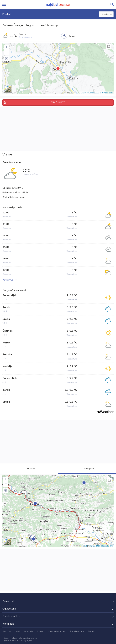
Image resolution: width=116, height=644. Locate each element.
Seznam (29, 469)
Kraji (18, 631)
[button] (6, 58)
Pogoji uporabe (77, 631)
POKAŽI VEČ (8, 280)
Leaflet (83, 93)
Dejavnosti (7, 631)
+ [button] (7, 47)
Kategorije (28, 631)
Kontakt (40, 631)
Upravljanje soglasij (57, 631)
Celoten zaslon (109, 46)
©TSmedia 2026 (106, 93)
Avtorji (91, 631)
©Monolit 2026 (93, 93)
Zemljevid (87, 469)
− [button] (7, 52)
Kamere (72, 36)
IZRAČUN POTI (58, 103)
